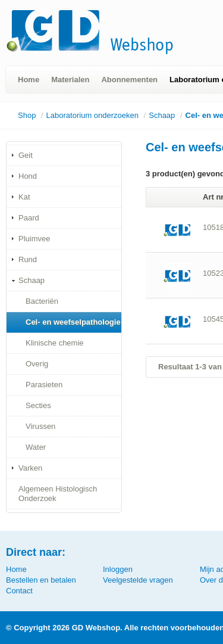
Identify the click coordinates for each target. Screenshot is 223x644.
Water (36, 447)
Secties (38, 405)
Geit (26, 155)
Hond (28, 176)
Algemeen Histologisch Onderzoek (58, 494)
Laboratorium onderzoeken (92, 115)
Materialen (70, 80)
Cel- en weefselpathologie (73, 322)
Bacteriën (42, 301)
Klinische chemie (55, 343)
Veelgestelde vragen (138, 580)
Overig (37, 364)
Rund (28, 259)
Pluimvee (34, 239)
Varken (30, 468)
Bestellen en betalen (41, 580)
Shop (27, 115)
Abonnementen (129, 80)
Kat (24, 197)
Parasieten (44, 385)
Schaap (162, 115)
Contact (19, 591)
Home (29, 80)
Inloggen (118, 569)
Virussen (40, 426)
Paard (29, 218)
